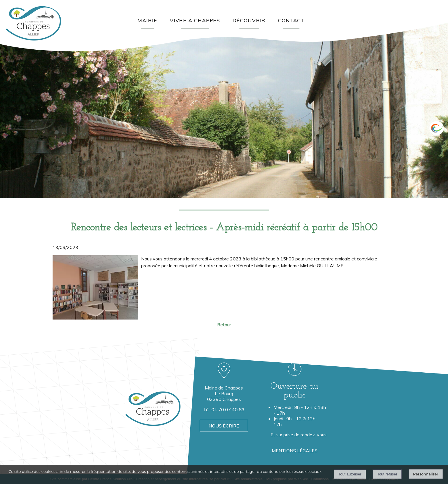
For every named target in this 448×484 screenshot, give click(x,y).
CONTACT (291, 20)
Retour (224, 325)
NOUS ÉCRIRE (224, 426)
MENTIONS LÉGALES (295, 451)
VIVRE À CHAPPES (195, 20)
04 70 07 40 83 (228, 409)
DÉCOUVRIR (249, 20)
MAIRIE (147, 20)
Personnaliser (426, 474)
